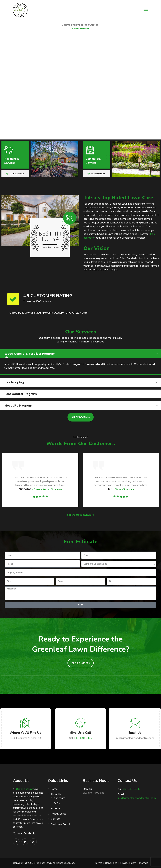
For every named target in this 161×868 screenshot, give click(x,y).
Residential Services (12, 161)
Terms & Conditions (106, 863)
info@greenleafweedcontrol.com (137, 798)
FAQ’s (57, 803)
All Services (80, 417)
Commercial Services (93, 161)
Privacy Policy (128, 863)
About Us (56, 794)
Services (56, 809)
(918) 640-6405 (83, 738)
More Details (15, 174)
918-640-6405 (81, 29)
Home (54, 789)
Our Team (59, 798)
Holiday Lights (58, 814)
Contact (56, 819)
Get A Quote (80, 663)
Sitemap (143, 863)
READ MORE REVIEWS (82, 515)
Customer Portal (60, 824)
